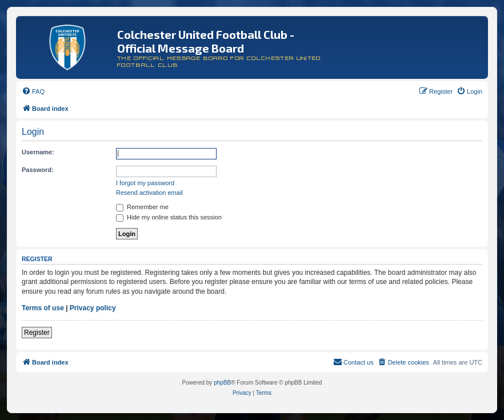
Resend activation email (149, 193)
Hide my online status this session (169, 217)
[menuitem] (33, 91)
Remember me (142, 207)
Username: (38, 152)
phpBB (222, 383)
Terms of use (43, 308)
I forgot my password (145, 183)
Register (37, 333)
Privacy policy (93, 308)
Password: (38, 170)
